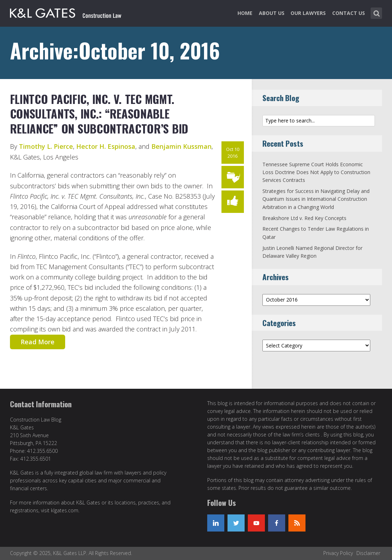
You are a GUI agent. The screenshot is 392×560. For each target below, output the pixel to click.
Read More (38, 342)
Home (245, 13)
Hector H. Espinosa (106, 146)
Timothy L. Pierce (46, 146)
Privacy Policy (338, 553)
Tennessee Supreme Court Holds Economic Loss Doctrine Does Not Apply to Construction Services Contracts (316, 172)
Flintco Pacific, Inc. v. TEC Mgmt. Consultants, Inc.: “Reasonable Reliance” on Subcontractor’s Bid (99, 114)
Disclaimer (368, 553)
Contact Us (349, 13)
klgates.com (65, 510)
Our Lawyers (308, 13)
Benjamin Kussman (181, 146)
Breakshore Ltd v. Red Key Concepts (304, 218)
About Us (272, 13)
